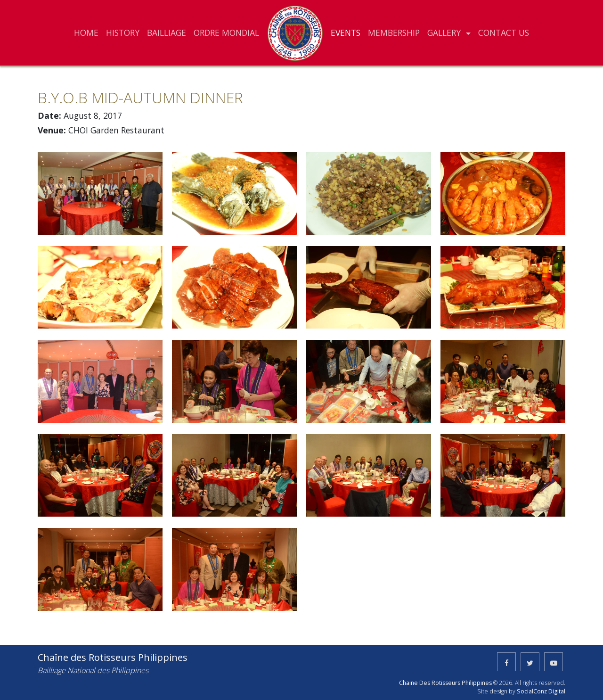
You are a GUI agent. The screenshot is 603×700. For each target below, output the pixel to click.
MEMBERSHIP (394, 33)
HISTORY (123, 33)
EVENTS (346, 33)
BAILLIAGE (167, 33)
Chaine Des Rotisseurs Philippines (445, 683)
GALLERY (445, 33)
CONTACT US (504, 33)
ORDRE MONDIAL (226, 33)
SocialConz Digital (541, 691)
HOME (86, 33)
